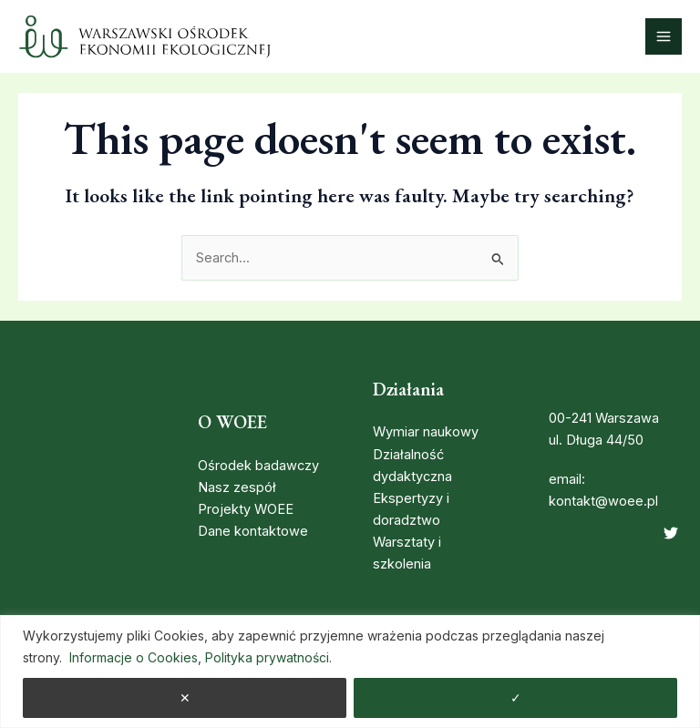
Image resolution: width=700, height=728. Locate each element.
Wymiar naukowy (426, 432)
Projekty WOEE (246, 509)
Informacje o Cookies (134, 657)
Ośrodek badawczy (258, 466)
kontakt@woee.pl (603, 501)
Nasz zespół (237, 487)
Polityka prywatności (267, 657)
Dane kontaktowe (253, 531)
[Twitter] (671, 533)
